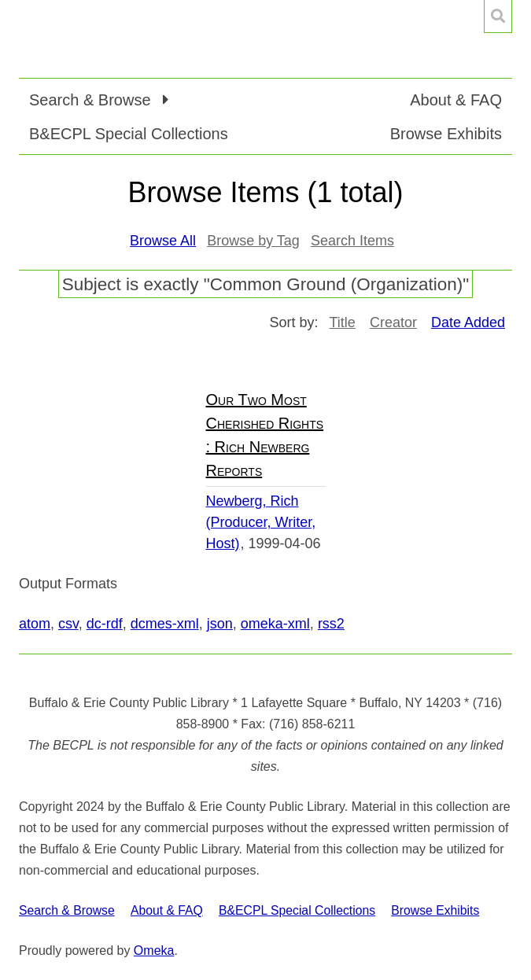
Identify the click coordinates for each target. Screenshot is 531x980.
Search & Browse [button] (92, 100)
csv (68, 624)
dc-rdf (105, 624)
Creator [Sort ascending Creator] (393, 322)
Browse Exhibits (446, 134)
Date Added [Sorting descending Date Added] (468, 322)
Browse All (163, 241)
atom (35, 624)
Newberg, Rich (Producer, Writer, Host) (261, 522)
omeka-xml (275, 624)
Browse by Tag (253, 241)
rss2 (331, 624)
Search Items (352, 241)
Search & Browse (67, 910)
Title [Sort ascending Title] (343, 322)
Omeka (154, 951)
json (220, 624)
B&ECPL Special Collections (129, 134)
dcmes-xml (165, 624)
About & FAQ (456, 100)
